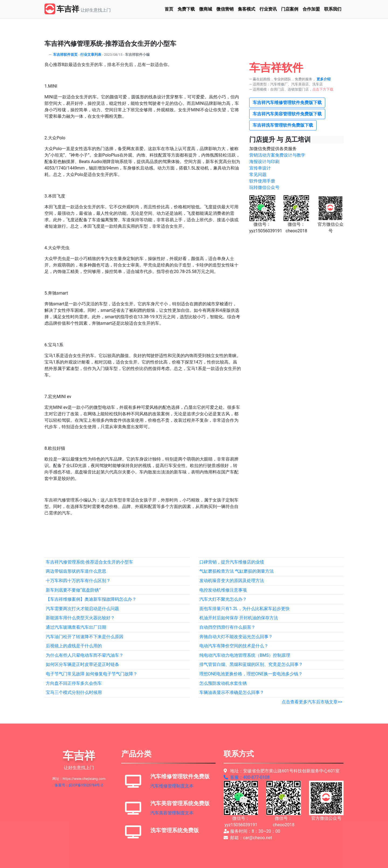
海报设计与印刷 (264, 162)
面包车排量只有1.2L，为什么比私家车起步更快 (245, 609)
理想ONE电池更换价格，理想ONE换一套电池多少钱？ (251, 674)
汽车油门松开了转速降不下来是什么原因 (85, 637)
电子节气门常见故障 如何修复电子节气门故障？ (92, 674)
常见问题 (258, 174)
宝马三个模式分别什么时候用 (74, 692)
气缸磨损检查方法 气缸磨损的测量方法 (237, 571)
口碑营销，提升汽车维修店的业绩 (232, 562)
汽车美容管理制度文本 (172, 813)
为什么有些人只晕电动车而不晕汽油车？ (85, 655)
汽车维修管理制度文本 (172, 786)
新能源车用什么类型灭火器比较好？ (80, 618)
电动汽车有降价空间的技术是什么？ (234, 646)
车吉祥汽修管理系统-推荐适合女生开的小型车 (89, 562)
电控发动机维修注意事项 (223, 590)
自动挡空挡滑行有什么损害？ (227, 627)
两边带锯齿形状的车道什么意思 (76, 571)
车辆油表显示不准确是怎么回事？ (232, 692)
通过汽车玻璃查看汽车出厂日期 (76, 627)
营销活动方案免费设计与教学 (277, 155)
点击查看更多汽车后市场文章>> (312, 702)
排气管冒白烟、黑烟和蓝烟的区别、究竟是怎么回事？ (251, 664)
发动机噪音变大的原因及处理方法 (232, 581)
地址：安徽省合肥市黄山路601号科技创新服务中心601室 (282, 771)
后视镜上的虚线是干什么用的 (74, 646)
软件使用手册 (262, 181)
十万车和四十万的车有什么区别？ (78, 581)
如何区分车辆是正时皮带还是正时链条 (82, 664)
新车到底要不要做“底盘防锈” (73, 590)
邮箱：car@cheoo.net (248, 838)
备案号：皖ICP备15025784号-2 (79, 785)
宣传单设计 (260, 168)
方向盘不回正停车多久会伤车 (74, 683)
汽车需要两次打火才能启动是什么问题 (82, 609)
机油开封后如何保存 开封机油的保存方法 (239, 618)
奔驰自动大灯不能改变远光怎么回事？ (236, 637)
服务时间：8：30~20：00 (252, 831)
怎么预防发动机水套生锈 (223, 683)
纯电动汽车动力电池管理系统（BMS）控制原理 (245, 655)
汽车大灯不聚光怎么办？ (223, 599)
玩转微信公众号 (264, 187)
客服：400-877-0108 (247, 777)
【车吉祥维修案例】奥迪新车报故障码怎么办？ (91, 599)
